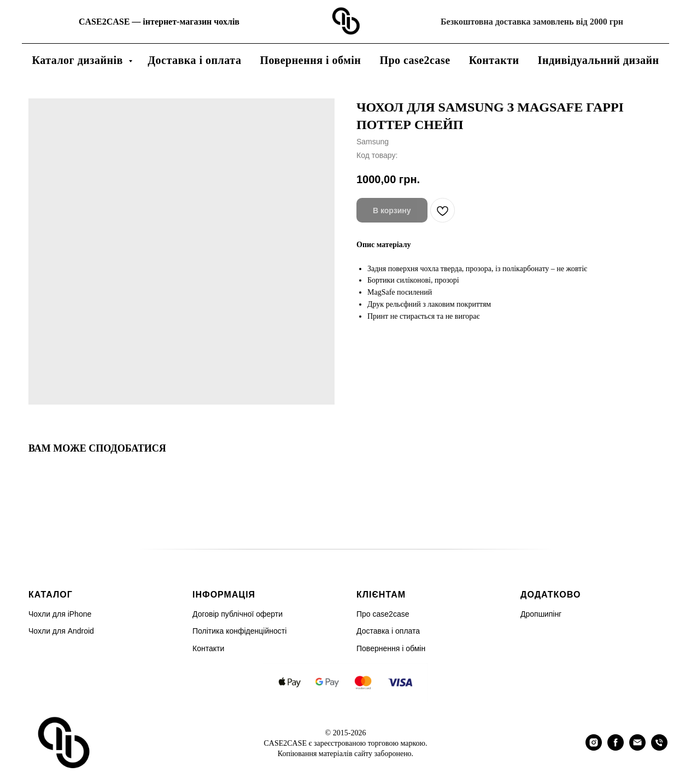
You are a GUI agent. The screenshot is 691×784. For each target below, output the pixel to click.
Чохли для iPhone (60, 614)
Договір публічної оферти (238, 614)
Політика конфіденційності (239, 631)
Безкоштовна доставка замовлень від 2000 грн (532, 22)
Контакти (494, 60)
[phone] (659, 748)
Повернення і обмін (310, 60)
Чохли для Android (61, 631)
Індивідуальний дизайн (599, 60)
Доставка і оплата (194, 60)
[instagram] (594, 748)
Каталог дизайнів (79, 60)
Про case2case (415, 60)
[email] (637, 748)
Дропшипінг (541, 614)
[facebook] (616, 748)
